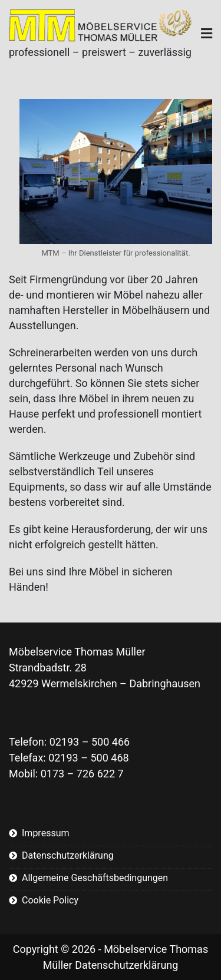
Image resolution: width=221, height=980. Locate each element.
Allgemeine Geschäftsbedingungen (95, 878)
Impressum (46, 833)
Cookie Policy (50, 900)
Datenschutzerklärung (68, 855)
